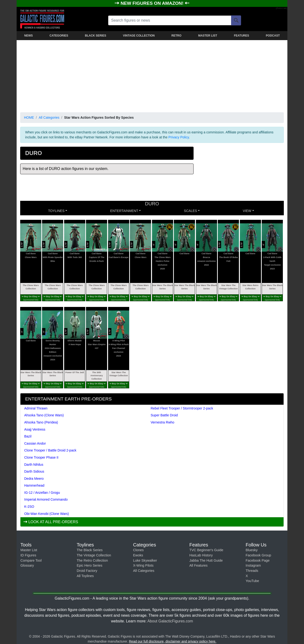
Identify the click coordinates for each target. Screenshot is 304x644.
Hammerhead (34, 485)
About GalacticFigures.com (170, 621)
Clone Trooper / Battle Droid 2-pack (50, 450)
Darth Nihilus (34, 465)
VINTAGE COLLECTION (139, 36)
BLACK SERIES (96, 36)
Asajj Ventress (35, 429)
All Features (198, 565)
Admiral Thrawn (36, 408)
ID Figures (28, 555)
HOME (29, 118)
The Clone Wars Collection (31, 287)
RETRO (176, 36)
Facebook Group (258, 555)
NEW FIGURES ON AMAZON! (153, 3)
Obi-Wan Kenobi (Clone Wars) (47, 514)
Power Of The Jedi (75, 372)
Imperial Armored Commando (46, 499)
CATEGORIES (59, 36)
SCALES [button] (190, 211)
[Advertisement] (152, 75)
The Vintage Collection (94, 555)
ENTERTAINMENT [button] (124, 211)
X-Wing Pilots (143, 565)
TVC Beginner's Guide (206, 550)
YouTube (252, 581)
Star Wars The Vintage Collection (228, 287)
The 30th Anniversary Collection (97, 376)
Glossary (27, 565)
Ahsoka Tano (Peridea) (41, 422)
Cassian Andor (35, 443)
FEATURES (242, 36)
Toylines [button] (56, 211)
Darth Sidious (34, 471)
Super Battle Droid (164, 415)
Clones (138, 550)
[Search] (236, 20)
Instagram (253, 565)
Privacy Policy (179, 137)
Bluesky (252, 550)
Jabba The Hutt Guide (206, 560)
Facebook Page (258, 560)
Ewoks (138, 555)
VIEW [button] (247, 211)
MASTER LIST (208, 36)
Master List (29, 550)
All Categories (49, 118)
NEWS (28, 36)
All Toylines (85, 576)
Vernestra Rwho (162, 422)
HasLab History (201, 555)
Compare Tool (31, 560)
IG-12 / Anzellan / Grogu (42, 493)
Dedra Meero (34, 479)
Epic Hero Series (90, 565)
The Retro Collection (92, 560)
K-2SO (29, 507)
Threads (252, 571)
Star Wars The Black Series (163, 287)
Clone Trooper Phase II (41, 457)
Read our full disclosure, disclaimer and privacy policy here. (173, 641)
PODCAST (273, 36)
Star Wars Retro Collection (250, 287)
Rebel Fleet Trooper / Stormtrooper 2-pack (182, 408)
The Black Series (90, 550)
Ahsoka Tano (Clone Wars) (44, 415)
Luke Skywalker (145, 560)
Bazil (28, 436)
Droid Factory (87, 571)
